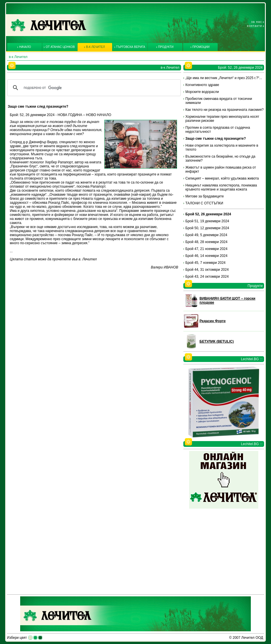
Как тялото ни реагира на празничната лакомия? (224, 110)
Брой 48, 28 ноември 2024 (206, 242)
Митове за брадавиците (205, 196)
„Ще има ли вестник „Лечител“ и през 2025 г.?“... (224, 78)
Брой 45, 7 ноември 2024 (205, 263)
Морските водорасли (202, 92)
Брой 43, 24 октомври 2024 (207, 277)
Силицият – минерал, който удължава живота (222, 178)
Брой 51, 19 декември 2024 (207, 221)
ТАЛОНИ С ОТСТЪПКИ (204, 203)
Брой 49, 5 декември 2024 (206, 235)
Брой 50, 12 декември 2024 (207, 228)
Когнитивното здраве (202, 85)
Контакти (255, 26)
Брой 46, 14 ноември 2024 (206, 256)
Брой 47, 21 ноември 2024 (206, 249)
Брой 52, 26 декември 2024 (208, 214)
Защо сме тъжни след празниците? (216, 139)
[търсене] (93, 88)
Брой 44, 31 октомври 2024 (207, 270)
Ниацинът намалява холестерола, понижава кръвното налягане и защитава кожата (221, 187)
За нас (257, 22)
